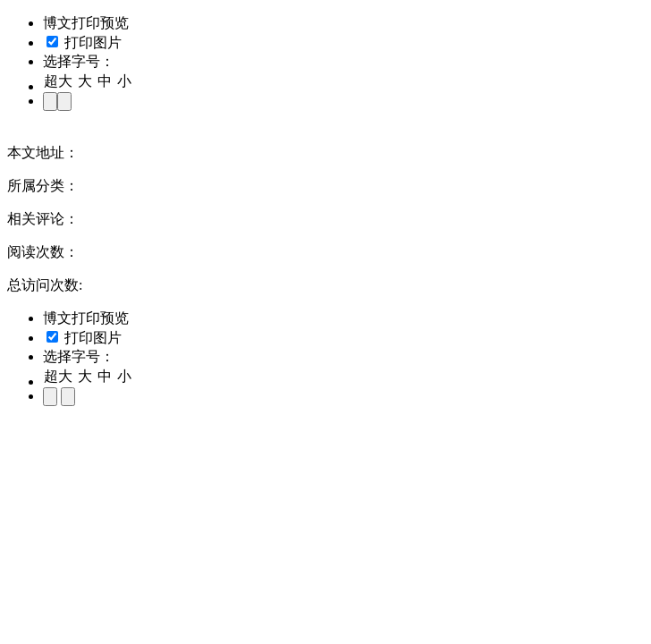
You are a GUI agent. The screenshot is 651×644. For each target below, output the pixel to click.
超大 (58, 81)
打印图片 (84, 42)
